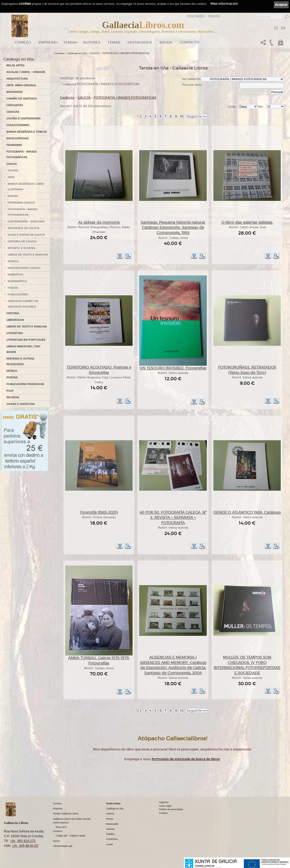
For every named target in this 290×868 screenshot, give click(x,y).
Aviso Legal (165, 806)
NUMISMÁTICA (17, 281)
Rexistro (214, 16)
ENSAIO (13, 196)
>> (196, 116)
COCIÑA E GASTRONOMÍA (23, 118)
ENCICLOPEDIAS (17, 138)
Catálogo (67, 98)
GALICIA (12, 164)
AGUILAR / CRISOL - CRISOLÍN (26, 72)
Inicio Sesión (196, 16)
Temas (114, 42)
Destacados (112, 824)
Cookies (163, 813)
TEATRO (13, 170)
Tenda (70, 42)
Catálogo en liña (77, 53)
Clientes (110, 829)
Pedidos (110, 834)
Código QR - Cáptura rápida (71, 836)
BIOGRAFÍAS (14, 92)
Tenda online (113, 804)
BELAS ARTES (15, 65)
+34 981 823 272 (23, 841)
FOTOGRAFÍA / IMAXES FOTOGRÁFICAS (23, 212)
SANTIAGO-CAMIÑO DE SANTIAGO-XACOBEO (23, 304)
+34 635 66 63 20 (25, 846)
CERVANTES (15, 105)
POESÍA (13, 288)
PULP (10, 391)
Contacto (190, 42)
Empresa (47, 42)
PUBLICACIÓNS (18, 294)
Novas (56, 841)
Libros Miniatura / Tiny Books (23, 349)
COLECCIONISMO (18, 125)
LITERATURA (15, 333)
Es (283, 27)
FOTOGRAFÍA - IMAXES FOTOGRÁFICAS (21, 154)
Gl (276, 27)
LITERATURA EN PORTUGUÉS (26, 340)
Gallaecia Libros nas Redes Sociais (72, 819)
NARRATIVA (15, 275)
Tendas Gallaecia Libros (66, 814)
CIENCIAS (13, 112)
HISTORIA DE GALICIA (22, 241)
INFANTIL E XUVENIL (21, 248)
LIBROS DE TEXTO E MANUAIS (28, 255)
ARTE (11, 177)
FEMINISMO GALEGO (21, 203)
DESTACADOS (140, 42)
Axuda (166, 42)
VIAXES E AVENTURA (21, 404)
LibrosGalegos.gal (63, 846)
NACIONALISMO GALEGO (24, 268)
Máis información (224, 4)
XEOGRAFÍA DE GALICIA (23, 228)
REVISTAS (13, 397)
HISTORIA (13, 313)
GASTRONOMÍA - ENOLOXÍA (26, 221)
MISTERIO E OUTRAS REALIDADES (20, 361)
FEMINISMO (14, 145)
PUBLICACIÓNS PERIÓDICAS (25, 384)
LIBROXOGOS (15, 320)
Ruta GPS (61, 827)
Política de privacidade (171, 809)
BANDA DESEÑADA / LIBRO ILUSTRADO (26, 187)
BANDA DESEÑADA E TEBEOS (27, 132)
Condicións (112, 839)
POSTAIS (12, 377)
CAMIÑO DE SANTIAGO (22, 99)
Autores (92, 42)
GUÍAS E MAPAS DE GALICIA (26, 235)
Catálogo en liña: (19, 59)
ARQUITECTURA (17, 79)
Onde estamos (61, 823)
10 (182, 116)
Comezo (23, 42)
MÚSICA (13, 261)
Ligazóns (164, 802)
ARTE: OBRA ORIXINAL (21, 85)
